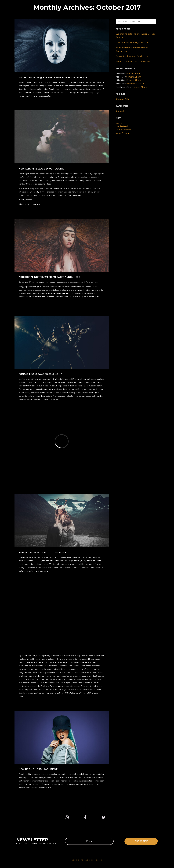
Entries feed (122, 126)
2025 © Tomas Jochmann (87, 860)
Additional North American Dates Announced (132, 49)
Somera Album (134, 77)
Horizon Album (134, 74)
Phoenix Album (134, 80)
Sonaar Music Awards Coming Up (132, 56)
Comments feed (124, 130)
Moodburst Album (135, 84)
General (120, 111)
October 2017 (123, 99)
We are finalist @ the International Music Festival (136, 36)
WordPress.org (123, 133)
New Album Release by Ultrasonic (132, 43)
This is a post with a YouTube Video (133, 62)
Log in (119, 123)
